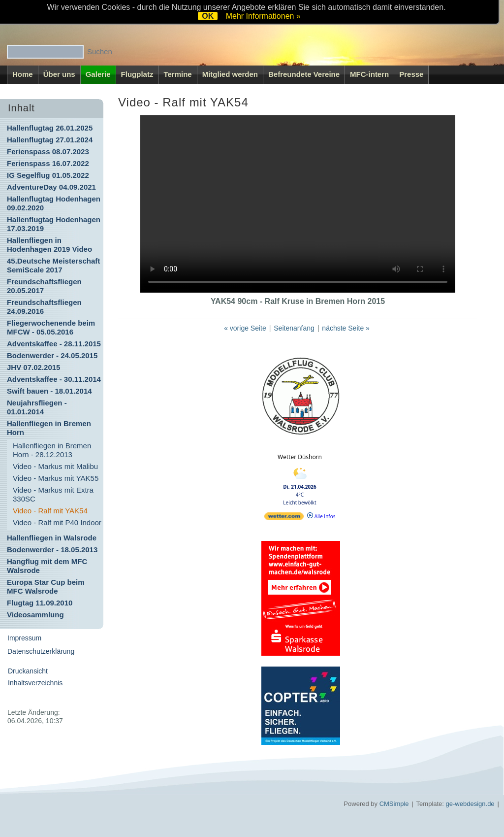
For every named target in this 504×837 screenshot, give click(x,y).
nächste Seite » (346, 328)
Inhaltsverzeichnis (35, 683)
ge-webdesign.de (470, 804)
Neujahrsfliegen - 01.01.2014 (37, 407)
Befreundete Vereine (304, 74)
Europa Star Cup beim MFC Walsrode (46, 586)
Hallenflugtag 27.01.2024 (50, 140)
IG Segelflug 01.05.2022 (48, 175)
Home (23, 74)
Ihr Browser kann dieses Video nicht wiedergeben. (298, 204)
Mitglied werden (230, 74)
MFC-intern (369, 74)
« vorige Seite (245, 328)
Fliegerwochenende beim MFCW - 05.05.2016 (51, 327)
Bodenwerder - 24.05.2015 (52, 355)
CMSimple (394, 804)
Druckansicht (28, 671)
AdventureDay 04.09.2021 (51, 187)
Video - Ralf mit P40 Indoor (57, 522)
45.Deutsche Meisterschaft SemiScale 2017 (53, 265)
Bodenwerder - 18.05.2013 (52, 550)
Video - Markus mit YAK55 (56, 478)
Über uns (59, 74)
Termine (177, 74)
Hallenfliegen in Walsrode (52, 538)
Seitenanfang (294, 328)
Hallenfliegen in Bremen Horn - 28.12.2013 (52, 450)
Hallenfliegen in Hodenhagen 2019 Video (49, 245)
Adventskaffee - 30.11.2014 (54, 379)
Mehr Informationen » (263, 16)
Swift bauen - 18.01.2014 (49, 391)
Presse (411, 74)
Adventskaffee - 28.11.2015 (54, 344)
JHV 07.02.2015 (33, 367)
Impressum (24, 638)
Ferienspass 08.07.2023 (48, 151)
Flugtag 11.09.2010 (40, 603)
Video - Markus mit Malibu (55, 466)
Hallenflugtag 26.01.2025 (50, 128)
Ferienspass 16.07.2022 (48, 163)
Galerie (98, 74)
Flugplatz (137, 74)
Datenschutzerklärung (41, 651)
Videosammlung (35, 615)
